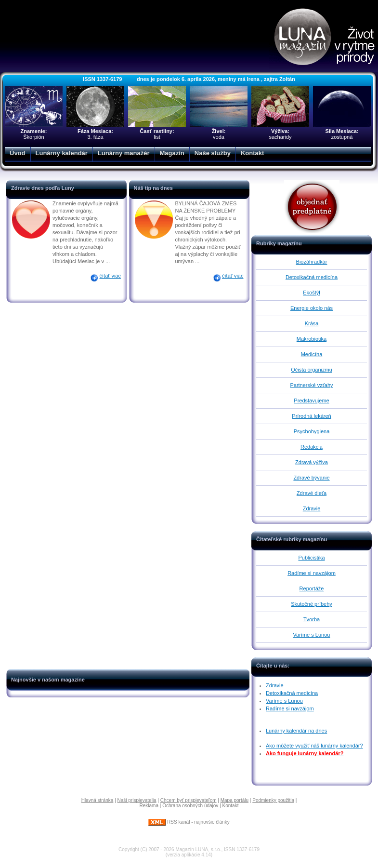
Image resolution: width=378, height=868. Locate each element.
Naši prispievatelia (137, 800)
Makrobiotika (312, 339)
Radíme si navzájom (312, 573)
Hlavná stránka (98, 800)
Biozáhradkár (312, 262)
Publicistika (311, 558)
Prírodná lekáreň (311, 416)
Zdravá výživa (312, 462)
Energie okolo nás (312, 308)
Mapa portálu (235, 800)
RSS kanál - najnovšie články (189, 822)
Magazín (172, 153)
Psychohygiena (312, 431)
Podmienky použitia (273, 800)
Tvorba (312, 619)
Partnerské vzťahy (311, 385)
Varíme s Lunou (312, 635)
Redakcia (312, 447)
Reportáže (312, 588)
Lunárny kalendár (62, 153)
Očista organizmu (312, 370)
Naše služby (213, 153)
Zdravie (312, 508)
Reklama (149, 806)
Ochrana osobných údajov (190, 806)
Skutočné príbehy (312, 604)
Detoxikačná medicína (312, 277)
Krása (312, 323)
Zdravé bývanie (311, 478)
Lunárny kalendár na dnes (296, 731)
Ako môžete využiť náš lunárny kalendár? (314, 746)
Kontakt (252, 153)
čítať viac (110, 276)
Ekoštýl (311, 293)
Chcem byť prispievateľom (189, 800)
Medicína (312, 354)
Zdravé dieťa (312, 493)
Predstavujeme (311, 401)
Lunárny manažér (124, 153)
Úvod (18, 153)
